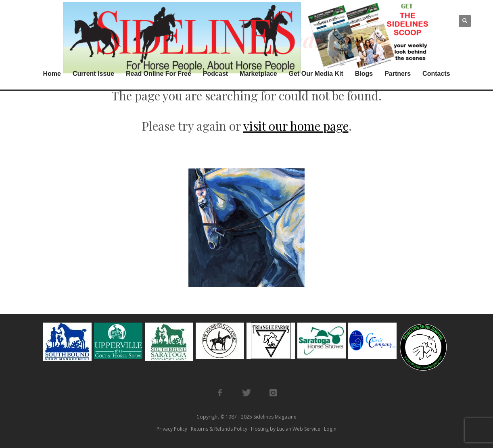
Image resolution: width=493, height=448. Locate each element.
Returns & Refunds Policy (219, 429)
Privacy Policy (172, 429)
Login (330, 429)
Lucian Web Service (299, 429)
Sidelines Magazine (275, 417)
